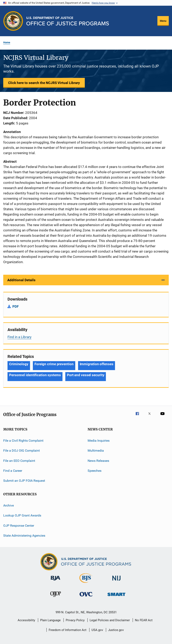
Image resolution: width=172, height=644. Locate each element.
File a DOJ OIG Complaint (21, 451)
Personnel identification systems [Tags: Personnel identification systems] (35, 375)
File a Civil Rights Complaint (23, 441)
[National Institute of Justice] (116, 581)
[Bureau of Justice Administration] (55, 581)
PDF (16, 306)
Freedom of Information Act (68, 630)
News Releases (98, 461)
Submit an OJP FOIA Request (24, 481)
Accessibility (26, 620)
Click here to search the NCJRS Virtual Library (44, 83)
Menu (163, 21)
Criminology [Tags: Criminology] (19, 364)
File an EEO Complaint (19, 461)
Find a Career (13, 471)
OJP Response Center (19, 525)
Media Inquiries (99, 441)
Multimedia (96, 451)
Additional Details (21, 280)
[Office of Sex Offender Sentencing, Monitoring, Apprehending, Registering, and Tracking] (116, 597)
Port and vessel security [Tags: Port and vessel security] (86, 375)
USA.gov (97, 630)
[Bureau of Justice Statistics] (86, 584)
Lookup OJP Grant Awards (22, 515)
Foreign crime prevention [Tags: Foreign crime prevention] (54, 364)
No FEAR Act (144, 620)
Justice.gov (116, 630)
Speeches (95, 471)
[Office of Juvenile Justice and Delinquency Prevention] (56, 598)
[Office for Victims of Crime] (86, 597)
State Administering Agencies (24, 536)
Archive (9, 505)
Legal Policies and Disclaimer (110, 620)
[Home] (68, 21)
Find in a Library (19, 337)
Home (7, 42)
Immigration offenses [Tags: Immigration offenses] (97, 364)
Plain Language (50, 620)
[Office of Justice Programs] (13, 21)
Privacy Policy (75, 620)
